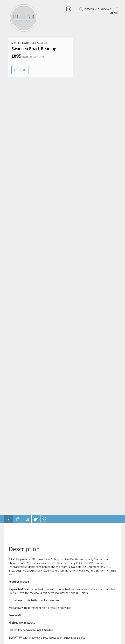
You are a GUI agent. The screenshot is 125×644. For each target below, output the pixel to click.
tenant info (37, 57)
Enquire (20, 70)
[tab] (9, 519)
